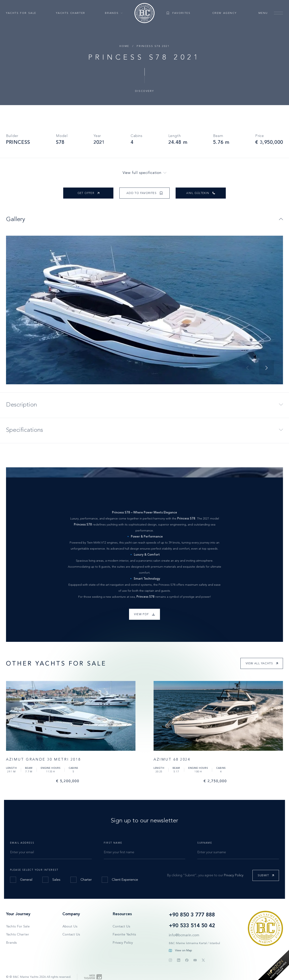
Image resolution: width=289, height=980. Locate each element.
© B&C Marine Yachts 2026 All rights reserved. (40, 977)
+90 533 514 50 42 (192, 926)
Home (124, 46)
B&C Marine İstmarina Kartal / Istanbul (194, 943)
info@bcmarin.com (184, 935)
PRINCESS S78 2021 (153, 46)
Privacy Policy (234, 875)
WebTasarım (89, 977)
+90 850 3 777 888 (192, 915)
